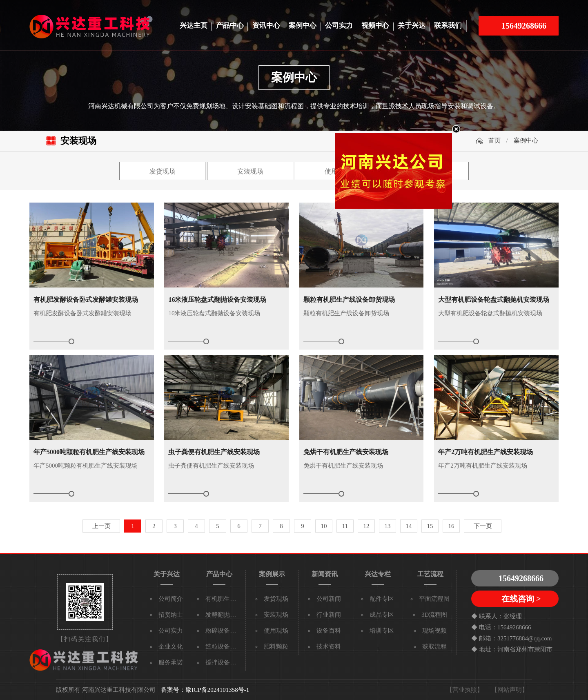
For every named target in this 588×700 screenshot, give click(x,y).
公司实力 (339, 26)
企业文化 (171, 646)
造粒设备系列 (224, 646)
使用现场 (276, 631)
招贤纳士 (171, 615)
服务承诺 (171, 662)
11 (345, 526)
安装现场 (250, 171)
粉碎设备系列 (224, 631)
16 (451, 526)
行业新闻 (329, 615)
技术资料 (329, 646)
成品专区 (382, 615)
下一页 (483, 526)
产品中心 (230, 26)
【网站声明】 (510, 690)
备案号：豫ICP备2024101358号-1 (205, 690)
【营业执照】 (465, 690)
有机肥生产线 (224, 599)
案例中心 (303, 26)
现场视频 (434, 631)
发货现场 (163, 171)
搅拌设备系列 (224, 662)
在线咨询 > (521, 599)
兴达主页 (194, 26)
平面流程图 (434, 599)
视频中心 (375, 26)
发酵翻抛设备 (224, 615)
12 (366, 526)
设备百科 (329, 631)
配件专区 (382, 599)
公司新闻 (329, 599)
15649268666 (524, 26)
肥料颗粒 (276, 646)
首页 (494, 140)
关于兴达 (412, 26)
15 (430, 526)
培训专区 (382, 631)
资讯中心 (266, 26)
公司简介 (171, 599)
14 (409, 526)
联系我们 (448, 26)
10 (324, 526)
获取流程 (434, 646)
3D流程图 (434, 615)
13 (388, 526)
